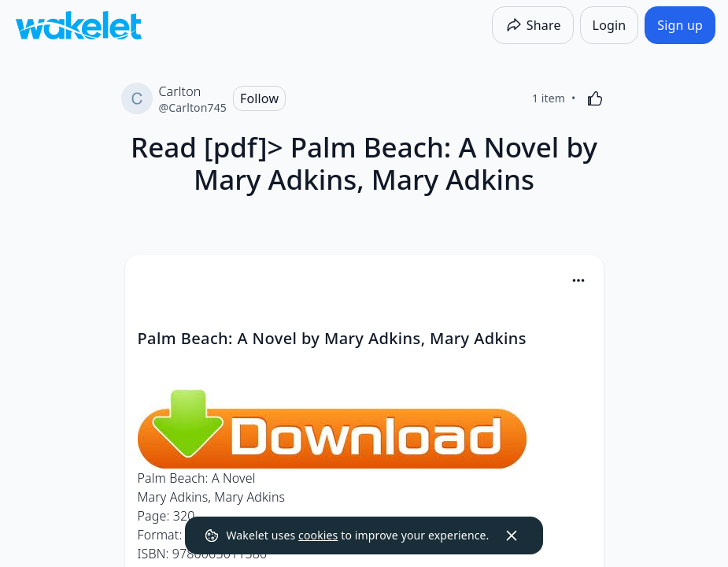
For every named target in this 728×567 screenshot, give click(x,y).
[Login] (610, 25)
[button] (578, 282)
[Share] (533, 25)
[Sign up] (680, 25)
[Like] (595, 98)
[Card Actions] (578, 280)
